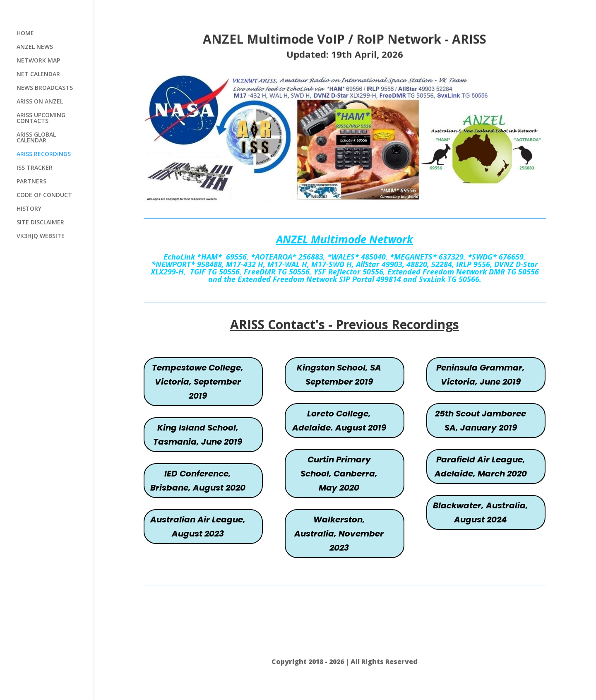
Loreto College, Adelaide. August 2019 (339, 421)
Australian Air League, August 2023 (198, 527)
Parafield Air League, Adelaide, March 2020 (481, 467)
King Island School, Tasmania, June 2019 (198, 435)
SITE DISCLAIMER (40, 223)
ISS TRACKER (35, 168)
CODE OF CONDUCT (44, 195)
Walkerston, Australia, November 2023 (339, 534)
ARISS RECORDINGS (44, 154)
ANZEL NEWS (35, 47)
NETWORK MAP (38, 61)
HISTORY (29, 209)
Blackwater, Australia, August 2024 (481, 512)
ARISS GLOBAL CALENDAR (36, 138)
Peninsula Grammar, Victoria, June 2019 (481, 375)
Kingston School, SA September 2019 (339, 375)
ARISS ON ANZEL (40, 102)
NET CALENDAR (38, 75)
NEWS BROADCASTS (45, 88)
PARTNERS (31, 182)
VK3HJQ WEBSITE (41, 236)
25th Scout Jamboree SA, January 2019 (481, 421)
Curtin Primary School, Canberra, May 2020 (339, 474)
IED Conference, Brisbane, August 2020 (198, 481)
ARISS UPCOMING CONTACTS (41, 118)
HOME (25, 34)
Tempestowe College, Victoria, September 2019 (198, 382)
